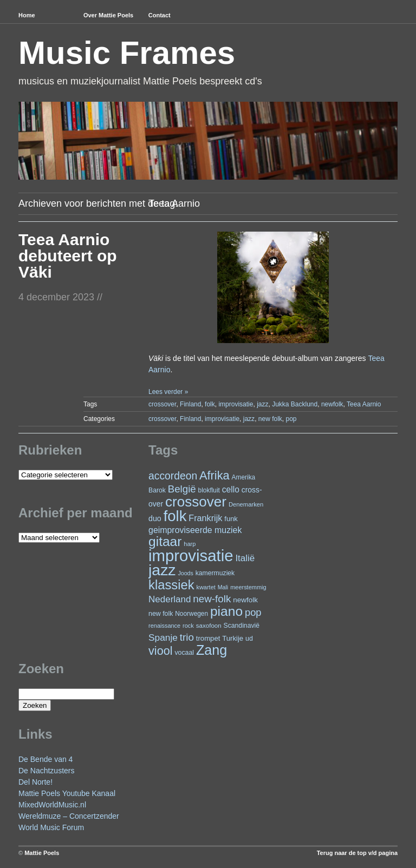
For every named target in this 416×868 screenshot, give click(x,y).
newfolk (332, 404)
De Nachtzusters (46, 771)
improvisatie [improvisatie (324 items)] (191, 555)
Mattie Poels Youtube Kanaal (67, 793)
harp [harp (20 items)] (190, 544)
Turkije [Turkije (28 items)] (233, 638)
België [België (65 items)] (182, 489)
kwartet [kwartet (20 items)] (206, 587)
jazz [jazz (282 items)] (162, 570)
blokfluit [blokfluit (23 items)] (209, 490)
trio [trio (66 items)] (187, 637)
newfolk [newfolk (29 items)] (245, 600)
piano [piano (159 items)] (226, 611)
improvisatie (236, 404)
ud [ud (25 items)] (249, 639)
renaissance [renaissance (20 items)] (164, 626)
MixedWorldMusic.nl (52, 805)
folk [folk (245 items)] (175, 516)
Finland (190, 404)
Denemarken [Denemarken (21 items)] (246, 504)
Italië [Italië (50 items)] (245, 558)
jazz (262, 404)
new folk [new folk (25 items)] (161, 614)
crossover (162, 404)
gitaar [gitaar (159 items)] (165, 541)
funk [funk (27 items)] (231, 519)
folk (210, 404)
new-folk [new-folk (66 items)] (212, 599)
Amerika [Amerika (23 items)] (244, 477)
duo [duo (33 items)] (155, 518)
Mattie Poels (42, 853)
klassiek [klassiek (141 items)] (171, 585)
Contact (160, 15)
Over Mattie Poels (108, 15)
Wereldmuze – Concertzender (69, 816)
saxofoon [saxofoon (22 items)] (209, 626)
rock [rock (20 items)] (188, 626)
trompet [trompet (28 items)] (208, 638)
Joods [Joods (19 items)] (185, 573)
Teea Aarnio (364, 404)
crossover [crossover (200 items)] (196, 502)
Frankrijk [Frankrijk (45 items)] (205, 518)
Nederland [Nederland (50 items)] (170, 599)
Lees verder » (168, 392)
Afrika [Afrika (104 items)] (214, 475)
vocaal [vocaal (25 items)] (184, 653)
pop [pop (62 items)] (253, 612)
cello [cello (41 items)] (231, 489)
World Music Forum (51, 827)
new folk (270, 419)
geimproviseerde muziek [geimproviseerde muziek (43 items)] (195, 530)
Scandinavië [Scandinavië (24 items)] (242, 626)
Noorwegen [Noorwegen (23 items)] (191, 614)
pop (291, 419)
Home (27, 15)
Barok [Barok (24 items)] (157, 490)
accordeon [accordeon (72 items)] (173, 476)
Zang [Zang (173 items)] (212, 650)
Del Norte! (35, 782)
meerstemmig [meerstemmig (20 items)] (248, 587)
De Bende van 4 (45, 759)
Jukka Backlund (295, 404)
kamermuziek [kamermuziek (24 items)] (215, 573)
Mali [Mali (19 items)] (223, 587)
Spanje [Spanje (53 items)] (163, 637)
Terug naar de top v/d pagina (357, 853)
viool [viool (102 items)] (160, 651)
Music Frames (127, 53)
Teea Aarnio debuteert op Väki (68, 256)
